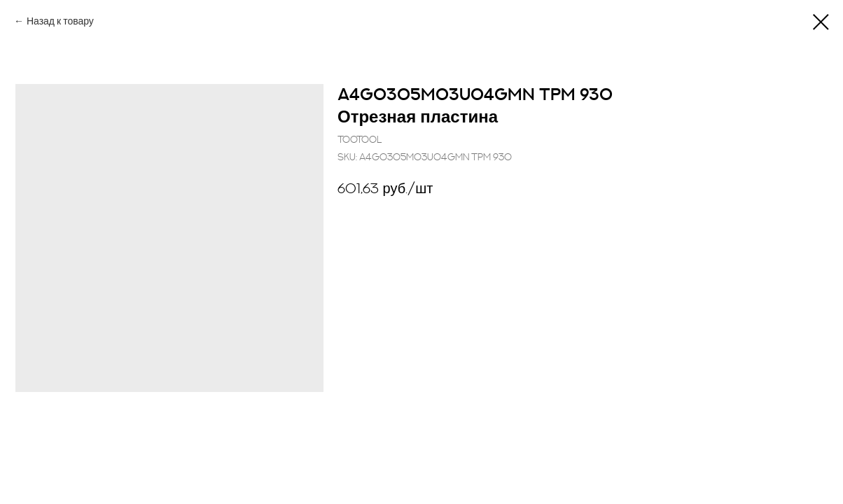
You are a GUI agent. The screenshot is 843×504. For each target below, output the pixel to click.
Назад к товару (60, 21)
